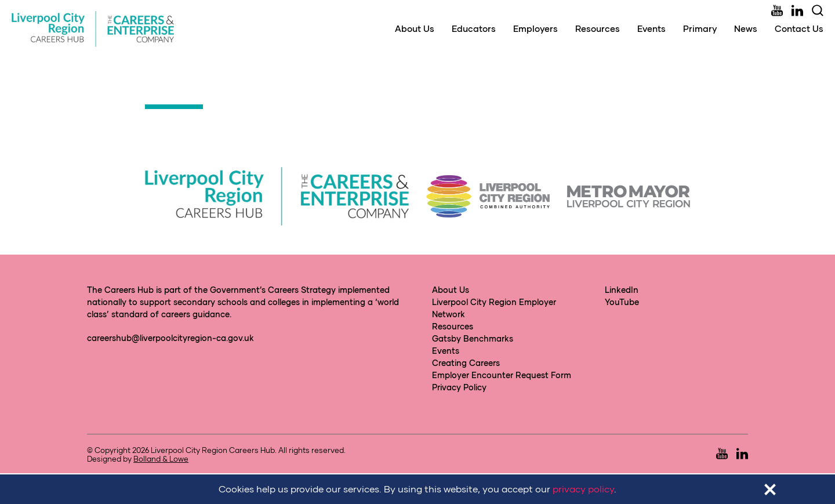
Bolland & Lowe (161, 459)
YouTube (622, 302)
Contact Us (799, 28)
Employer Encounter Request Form (502, 375)
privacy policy (583, 489)
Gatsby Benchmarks (473, 338)
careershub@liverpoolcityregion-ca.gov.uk (170, 338)
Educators (474, 28)
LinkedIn (622, 290)
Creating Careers (466, 363)
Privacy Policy (459, 387)
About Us (415, 28)
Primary (700, 28)
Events (651, 28)
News (746, 28)
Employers (536, 28)
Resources (598, 28)
